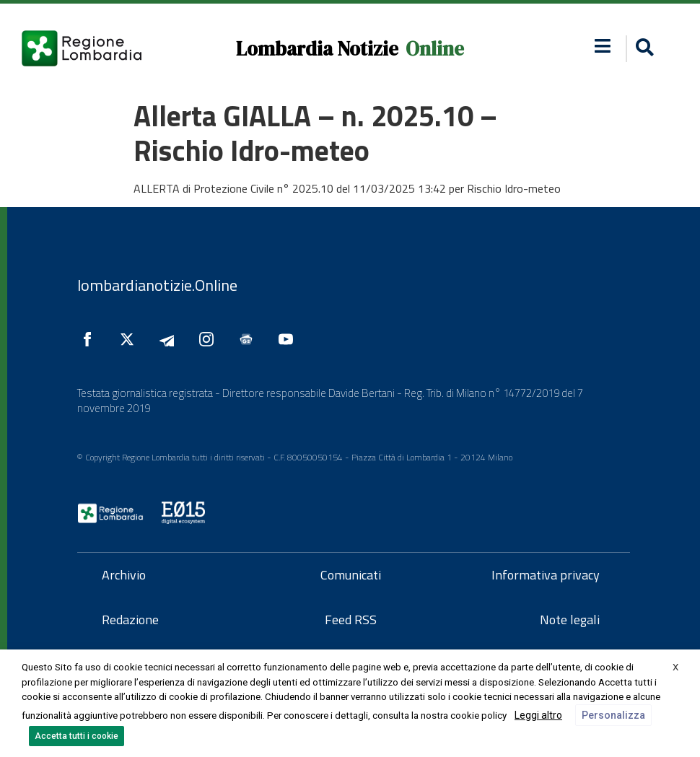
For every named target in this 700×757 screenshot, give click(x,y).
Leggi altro (538, 715)
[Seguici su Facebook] (91, 339)
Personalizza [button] (613, 715)
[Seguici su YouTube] (289, 339)
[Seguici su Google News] (250, 339)
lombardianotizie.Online (157, 285)
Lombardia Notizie (317, 49)
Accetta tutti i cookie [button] (76, 736)
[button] (602, 46)
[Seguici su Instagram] (210, 339)
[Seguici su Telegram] (170, 339)
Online (435, 49)
